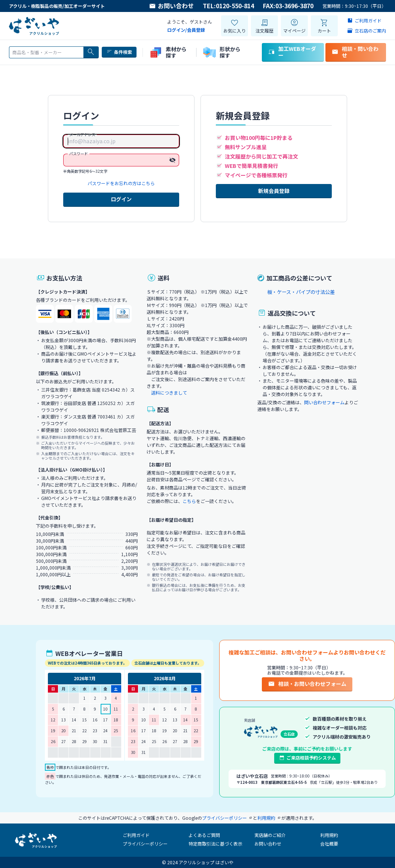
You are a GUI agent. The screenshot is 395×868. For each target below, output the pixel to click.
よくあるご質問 (204, 835)
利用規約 (329, 835)
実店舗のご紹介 (270, 835)
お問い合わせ (171, 6)
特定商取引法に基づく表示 (215, 844)
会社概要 (329, 844)
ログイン (121, 199)
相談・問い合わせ (355, 52)
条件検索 (119, 52)
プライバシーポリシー (145, 844)
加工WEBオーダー (292, 52)
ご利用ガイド (136, 835)
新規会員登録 (274, 191)
